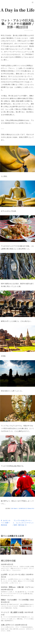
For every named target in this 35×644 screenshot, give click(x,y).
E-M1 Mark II (14, 508)
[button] (33, 2)
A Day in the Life (17, 10)
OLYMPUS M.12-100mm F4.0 (26, 508)
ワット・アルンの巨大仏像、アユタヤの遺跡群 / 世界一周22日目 (17, 24)
